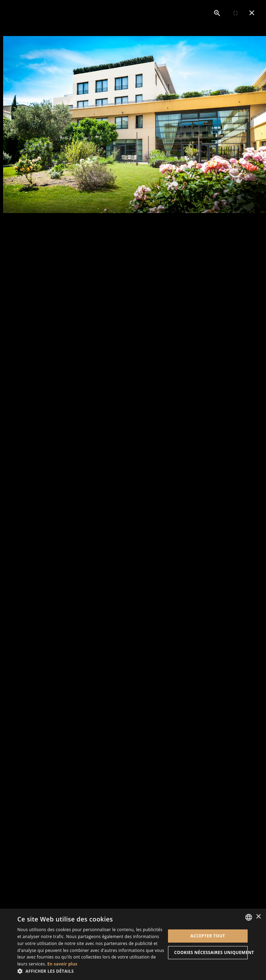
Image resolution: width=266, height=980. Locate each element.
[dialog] (133, 944)
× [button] (258, 917)
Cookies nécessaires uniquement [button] (211, 952)
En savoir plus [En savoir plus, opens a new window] (63, 964)
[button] (91, 971)
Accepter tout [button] (208, 936)
